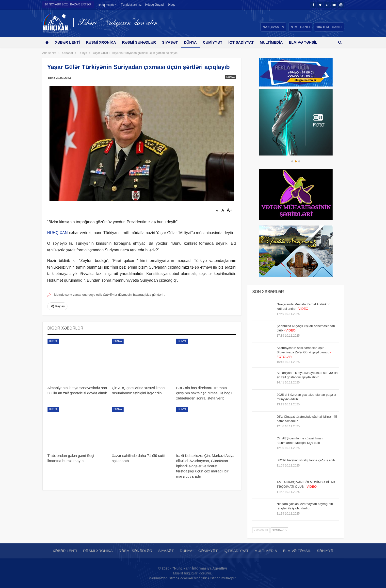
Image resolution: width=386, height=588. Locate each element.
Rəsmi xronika (103, 42)
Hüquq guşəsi (155, 5)
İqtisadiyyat (247, 42)
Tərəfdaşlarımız (131, 5)
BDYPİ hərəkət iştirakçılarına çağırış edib (306, 460)
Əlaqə (172, 5)
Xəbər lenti (68, 42)
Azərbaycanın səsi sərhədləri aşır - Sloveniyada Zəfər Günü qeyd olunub (304, 352)
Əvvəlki (261, 530)
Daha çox (307, 42)
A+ (230, 210)
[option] (296, 122)
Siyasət (174, 42)
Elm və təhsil (297, 551)
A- (217, 211)
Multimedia (278, 42)
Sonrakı (280, 530)
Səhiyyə (325, 551)
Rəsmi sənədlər (142, 42)
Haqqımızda (106, 5)
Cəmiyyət (218, 42)
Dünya (195, 42)
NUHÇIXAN (58, 233)
